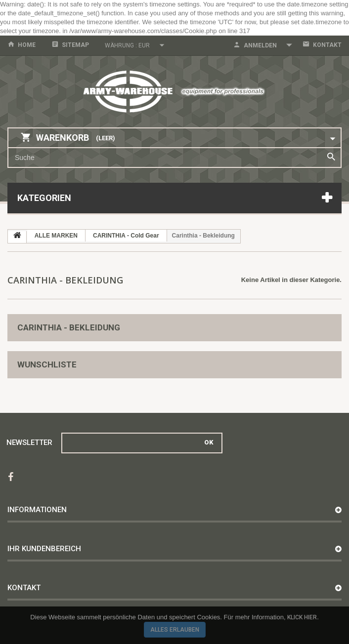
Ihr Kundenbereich (44, 549)
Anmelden (260, 45)
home (27, 45)
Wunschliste (47, 364)
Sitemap (75, 45)
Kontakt (327, 45)
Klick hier (302, 617)
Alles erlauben (175, 630)
